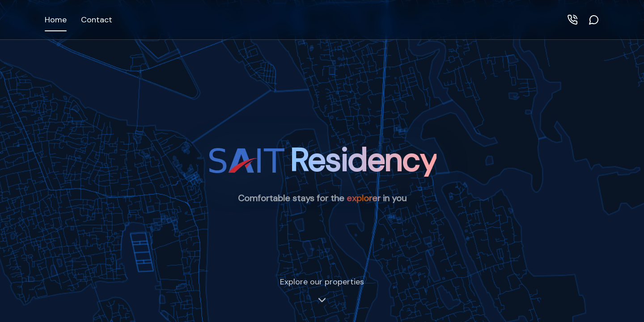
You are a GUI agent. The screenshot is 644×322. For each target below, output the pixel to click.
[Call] (572, 20)
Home (56, 20)
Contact (97, 20)
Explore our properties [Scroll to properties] (322, 291)
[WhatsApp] (594, 20)
